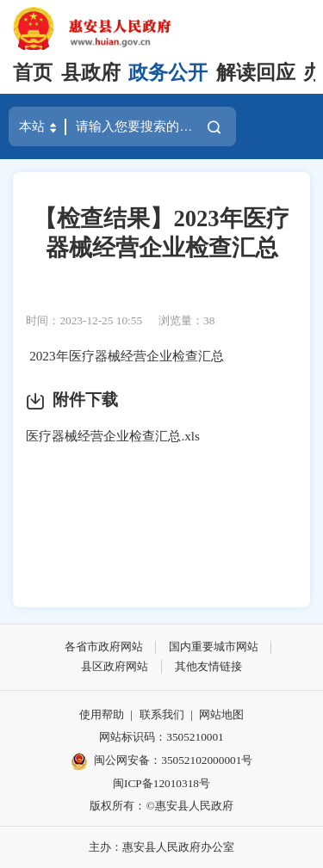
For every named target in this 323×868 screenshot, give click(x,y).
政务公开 (168, 73)
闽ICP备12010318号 (161, 783)
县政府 (91, 73)
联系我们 (162, 714)
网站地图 (221, 714)
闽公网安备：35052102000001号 (162, 761)
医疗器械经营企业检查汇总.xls (113, 436)
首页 (33, 73)
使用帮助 (102, 714)
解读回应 (256, 73)
